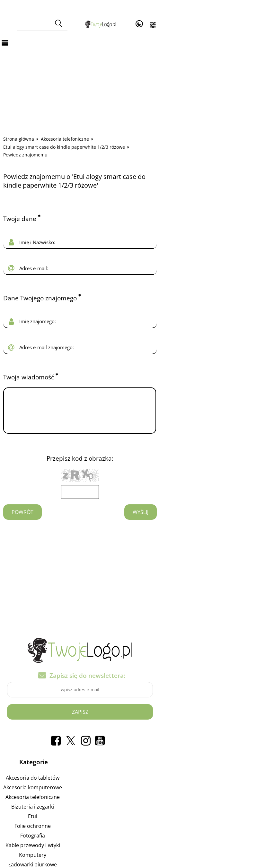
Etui (48, 790)
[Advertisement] (137, 63)
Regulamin (185, 829)
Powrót (28, 487)
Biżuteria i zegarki (48, 781)
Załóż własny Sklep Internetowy (185, 771)
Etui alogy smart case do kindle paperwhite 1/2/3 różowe (162, 122)
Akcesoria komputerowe (48, 761)
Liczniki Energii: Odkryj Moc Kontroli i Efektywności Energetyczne (186, 781)
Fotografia (48, 810)
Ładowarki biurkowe (48, 838)
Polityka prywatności (186, 838)
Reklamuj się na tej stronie (185, 761)
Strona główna (24, 122)
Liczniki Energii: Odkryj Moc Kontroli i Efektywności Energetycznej (186, 790)
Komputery (48, 829)
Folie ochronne (48, 800)
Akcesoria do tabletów (48, 752)
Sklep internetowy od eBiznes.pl (137, 861)
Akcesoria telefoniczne (70, 122)
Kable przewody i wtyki (48, 819)
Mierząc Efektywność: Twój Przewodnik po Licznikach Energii (185, 810)
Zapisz (137, 686)
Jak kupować (185, 819)
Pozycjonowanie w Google (185, 752)
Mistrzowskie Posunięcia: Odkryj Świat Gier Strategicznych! (185, 800)
